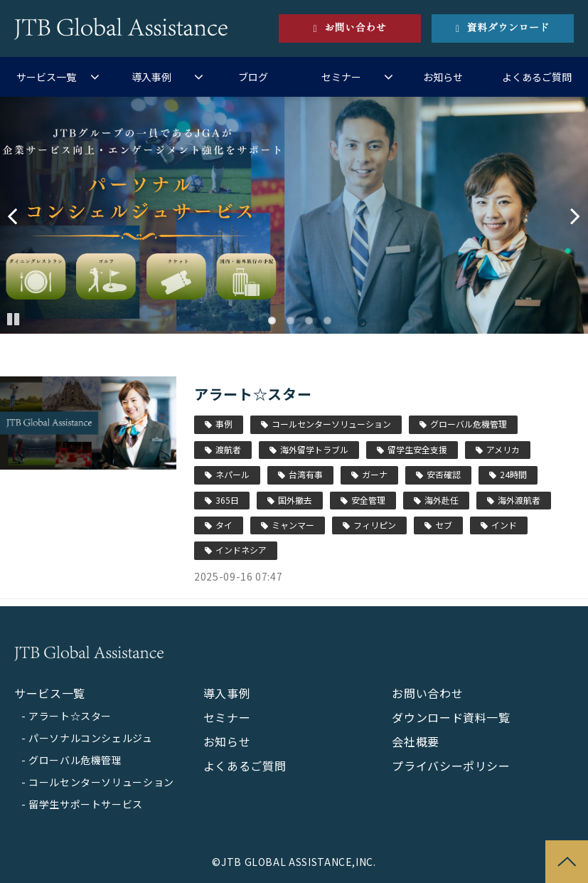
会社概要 (416, 741)
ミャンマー (293, 525)
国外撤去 (295, 500)
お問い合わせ (355, 28)
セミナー (341, 77)
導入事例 (151, 77)
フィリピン (375, 525)
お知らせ (443, 77)
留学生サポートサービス (86, 804)
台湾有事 (306, 474)
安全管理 (368, 500)
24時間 (513, 474)
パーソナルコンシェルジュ (91, 738)
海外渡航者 (519, 500)
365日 (227, 500)
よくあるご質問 (537, 77)
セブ (444, 525)
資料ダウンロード (508, 28)
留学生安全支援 (417, 449)
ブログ (253, 77)
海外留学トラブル (314, 449)
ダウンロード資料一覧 (451, 717)
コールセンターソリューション (331, 424)
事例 (224, 424)
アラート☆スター (253, 394)
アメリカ (503, 449)
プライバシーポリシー (451, 766)
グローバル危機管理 (469, 424)
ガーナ (375, 474)
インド (504, 525)
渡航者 (228, 449)
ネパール (232, 474)
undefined (21, 216)
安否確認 (444, 474)
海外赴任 (442, 500)
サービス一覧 (46, 77)
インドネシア (241, 550)
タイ (224, 525)
